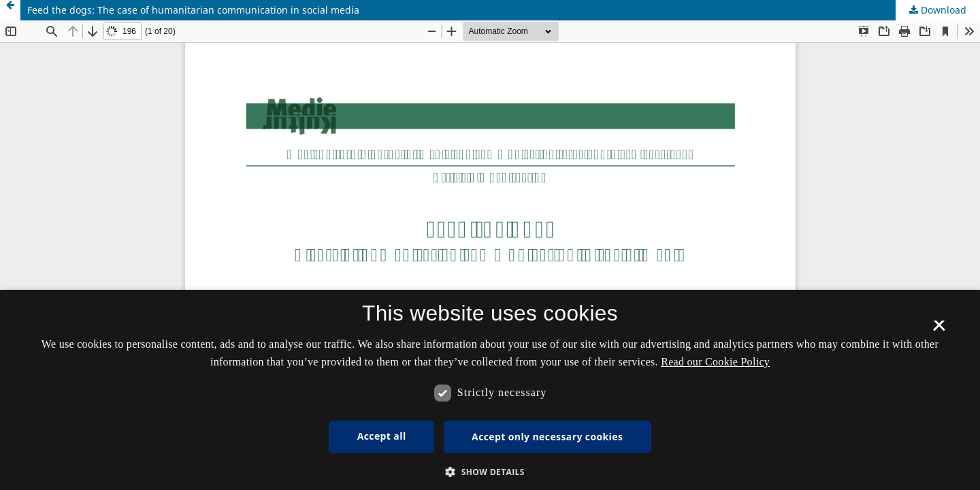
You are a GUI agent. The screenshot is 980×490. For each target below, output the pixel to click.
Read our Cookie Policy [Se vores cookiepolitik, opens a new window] (715, 362)
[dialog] (490, 390)
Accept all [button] (382, 436)
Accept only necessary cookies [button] (547, 437)
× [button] (939, 330)
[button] (490, 472)
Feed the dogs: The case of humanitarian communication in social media (193, 10)
